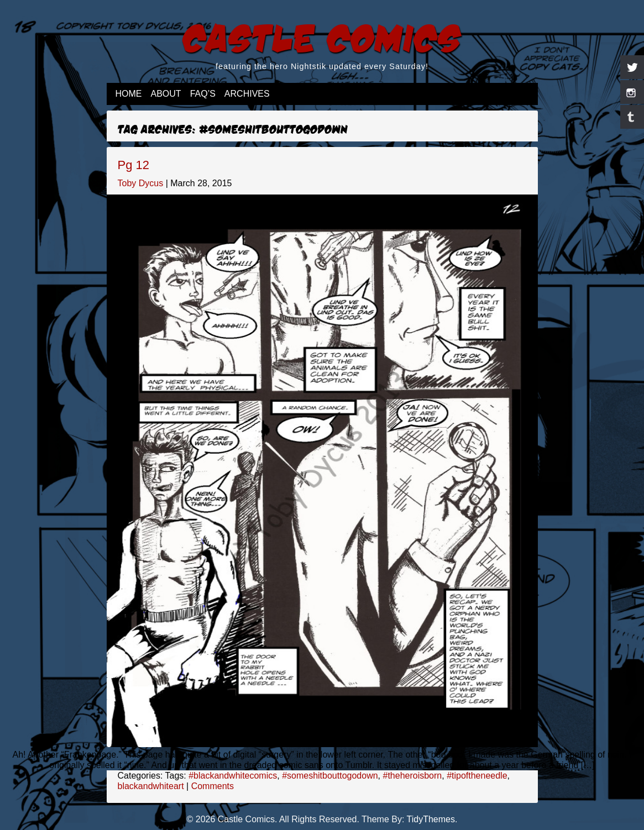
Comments (213, 786)
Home (129, 94)
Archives (247, 94)
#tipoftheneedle (477, 776)
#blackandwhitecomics (233, 776)
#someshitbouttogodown (330, 776)
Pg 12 (134, 165)
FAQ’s (203, 94)
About (166, 94)
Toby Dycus (141, 183)
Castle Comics (322, 36)
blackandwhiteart (151, 786)
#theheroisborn (412, 776)
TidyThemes (431, 819)
